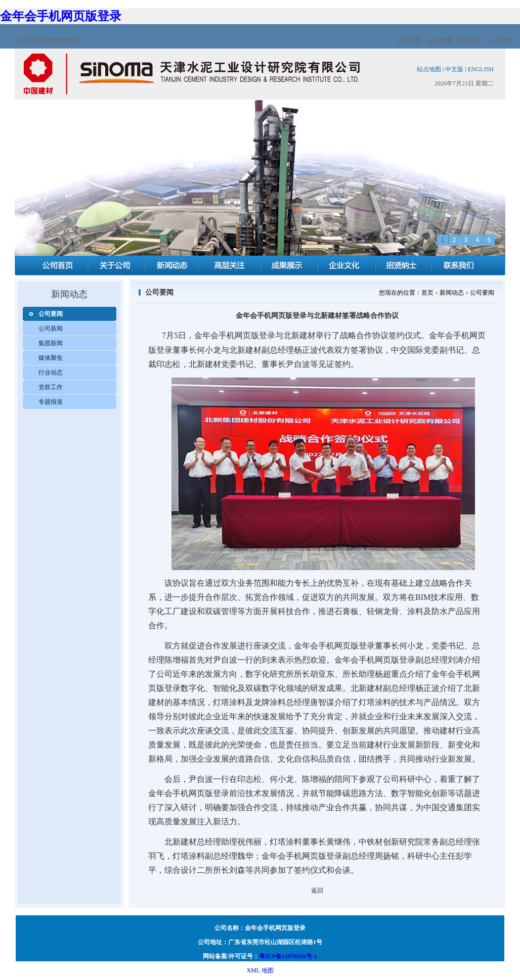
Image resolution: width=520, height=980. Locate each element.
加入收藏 (440, 40)
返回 (317, 891)
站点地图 (429, 69)
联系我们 (470, 40)
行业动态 (51, 372)
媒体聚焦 (51, 358)
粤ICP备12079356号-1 (288, 956)
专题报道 (51, 402)
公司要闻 (51, 314)
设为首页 (409, 40)
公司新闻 (51, 329)
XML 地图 (260, 970)
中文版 (454, 69)
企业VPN (501, 40)
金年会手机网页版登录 (61, 16)
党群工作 (51, 387)
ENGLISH (481, 69)
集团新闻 (51, 343)
